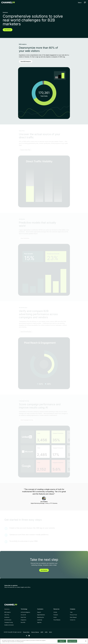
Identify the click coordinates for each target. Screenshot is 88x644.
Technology (24, 609)
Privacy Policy (26, 632)
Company (73, 609)
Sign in (80, 2)
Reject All (62, 641)
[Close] (86, 641)
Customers (40, 609)
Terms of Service (35, 632)
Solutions (7, 609)
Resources (56, 609)
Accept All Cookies (72, 641)
